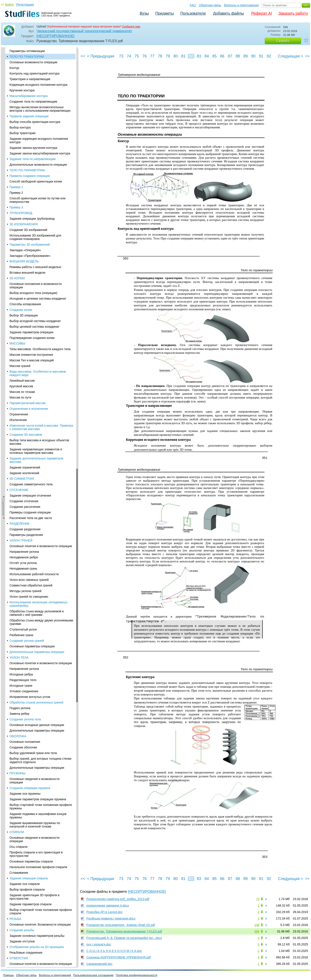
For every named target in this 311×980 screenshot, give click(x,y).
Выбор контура (20, 127)
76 (144, 56)
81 (183, 56)
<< (83, 56)
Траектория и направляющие (30, 79)
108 (257, 925)
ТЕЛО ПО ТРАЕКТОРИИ (27, 57)
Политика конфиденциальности (136, 975)
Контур (14, 68)
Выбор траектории (22, 133)
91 (261, 56)
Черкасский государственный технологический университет (84, 31)
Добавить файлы (228, 13)
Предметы (165, 13)
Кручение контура (22, 90)
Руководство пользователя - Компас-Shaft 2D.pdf (121, 925)
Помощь (8, 975)
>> (307, 56)
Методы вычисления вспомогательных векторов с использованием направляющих (40, 109)
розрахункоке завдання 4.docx (108, 905)
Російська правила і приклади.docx (111, 918)
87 (230, 56)
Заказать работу (293, 13)
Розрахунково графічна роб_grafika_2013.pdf (118, 899)
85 (214, 56)
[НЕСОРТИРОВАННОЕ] (56, 36)
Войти (9, 5)
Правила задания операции (29, 116)
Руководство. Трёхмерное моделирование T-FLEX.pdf (124, 931)
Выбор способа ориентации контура (35, 122)
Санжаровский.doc (99, 964)
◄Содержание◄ (3, 123)
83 (199, 56)
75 (137, 56)
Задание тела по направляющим (33, 159)
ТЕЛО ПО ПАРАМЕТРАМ (27, 170)
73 (121, 56)
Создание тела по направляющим (33, 102)
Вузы (144, 13)
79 (168, 56)
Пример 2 (16, 193)
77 (152, 56)
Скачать (283, 41)
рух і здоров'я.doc (99, 944)
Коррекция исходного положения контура (38, 85)
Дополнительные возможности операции (38, 165)
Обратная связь (210, 5)
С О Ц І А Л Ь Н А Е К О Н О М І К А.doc (114, 951)
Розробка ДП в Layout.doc (105, 912)
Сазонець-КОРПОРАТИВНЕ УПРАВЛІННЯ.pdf (118, 957)
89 (246, 56)
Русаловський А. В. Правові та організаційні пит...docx (124, 938)
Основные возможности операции (33, 62)
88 (238, 56)
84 (207, 56)
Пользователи (193, 13)
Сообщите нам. (131, 27)
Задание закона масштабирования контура (40, 153)
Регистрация (25, 5)
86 (222, 56)
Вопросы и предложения (241, 5)
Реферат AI (262, 13)
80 (176, 56)
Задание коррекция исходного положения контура (39, 140)
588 (257, 931)
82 (191, 56)
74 (129, 56)
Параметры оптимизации (27, 51)
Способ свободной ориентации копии (36, 181)
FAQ (193, 5)
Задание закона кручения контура (33, 148)
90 (253, 56)
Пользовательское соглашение (93, 975)
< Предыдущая (101, 56)
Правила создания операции (30, 176)
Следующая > (290, 56)
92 (269, 56)
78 (160, 56)
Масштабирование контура (29, 96)
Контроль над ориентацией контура (34, 73)
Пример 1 (16, 187)
